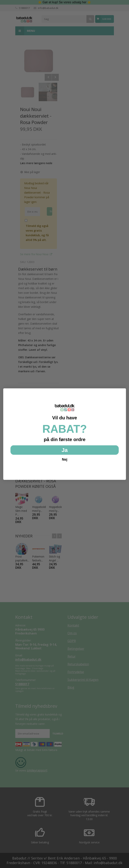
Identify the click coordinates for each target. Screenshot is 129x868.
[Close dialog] (122, 392)
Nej (65, 459)
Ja (65, 450)
